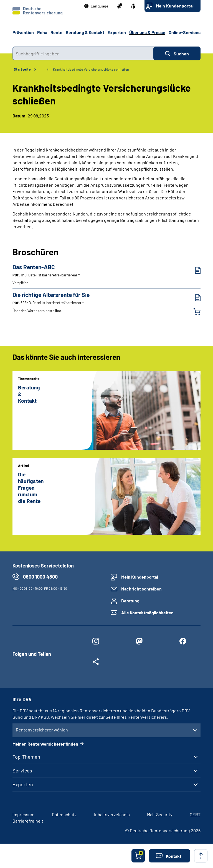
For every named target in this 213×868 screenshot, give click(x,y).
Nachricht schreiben (141, 589)
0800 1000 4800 (40, 577)
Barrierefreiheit (28, 821)
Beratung (130, 601)
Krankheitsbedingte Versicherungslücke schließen (91, 69)
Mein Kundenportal (175, 6)
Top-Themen (26, 757)
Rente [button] (56, 32)
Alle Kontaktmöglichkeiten (147, 613)
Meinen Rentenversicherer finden (45, 744)
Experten (23, 784)
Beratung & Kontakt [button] (85, 32)
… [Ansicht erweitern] (42, 69)
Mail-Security (160, 814)
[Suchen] (177, 53)
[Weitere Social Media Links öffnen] (96, 663)
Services (22, 771)
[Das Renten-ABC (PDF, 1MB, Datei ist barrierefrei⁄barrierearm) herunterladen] (194, 270)
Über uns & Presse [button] (147, 32)
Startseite (22, 69)
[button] (96, 6)
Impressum (23, 814)
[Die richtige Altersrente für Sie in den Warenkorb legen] (194, 312)
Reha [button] (42, 32)
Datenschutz (64, 814)
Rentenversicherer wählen (42, 730)
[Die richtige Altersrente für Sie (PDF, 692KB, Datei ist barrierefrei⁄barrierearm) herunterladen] (194, 298)
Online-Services (185, 32)
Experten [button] (117, 32)
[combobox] (83, 53)
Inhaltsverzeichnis (112, 814)
